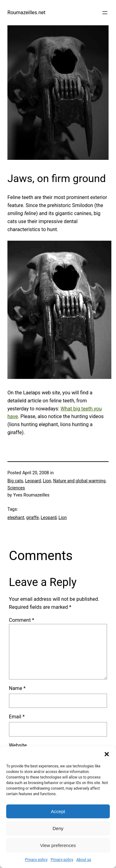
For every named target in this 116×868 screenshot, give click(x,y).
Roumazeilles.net (26, 12)
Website (18, 745)
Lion (47, 481)
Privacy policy (36, 860)
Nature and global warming (79, 481)
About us (84, 860)
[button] (107, 754)
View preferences (58, 845)
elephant (16, 517)
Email (17, 717)
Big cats (15, 481)
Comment (22, 620)
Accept (58, 811)
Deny (58, 828)
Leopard (33, 481)
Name (17, 688)
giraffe (32, 517)
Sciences (16, 488)
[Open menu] (105, 13)
